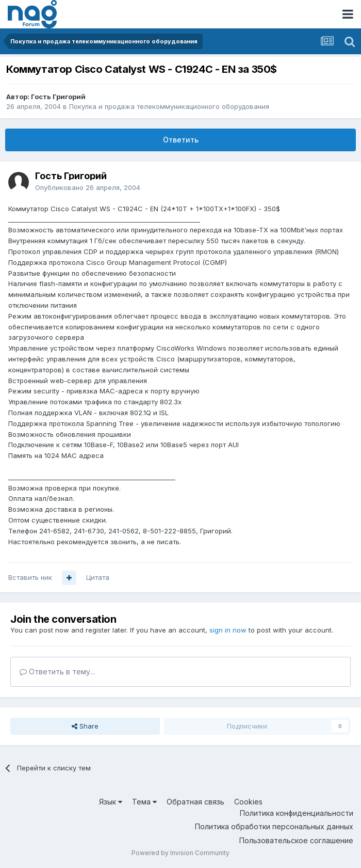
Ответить (181, 140)
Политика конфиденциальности (297, 813)
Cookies (248, 802)
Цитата (98, 577)
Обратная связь (195, 802)
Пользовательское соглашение (296, 840)
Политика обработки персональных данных (274, 826)
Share (85, 726)
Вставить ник (30, 577)
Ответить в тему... (57, 672)
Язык (111, 802)
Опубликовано (88, 187)
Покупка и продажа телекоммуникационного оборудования (169, 106)
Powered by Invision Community (180, 853)
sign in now (228, 630)
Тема (144, 802)
